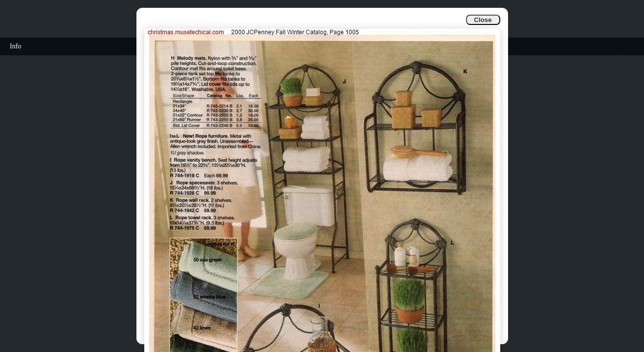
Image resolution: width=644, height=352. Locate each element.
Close (483, 20)
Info (15, 46)
